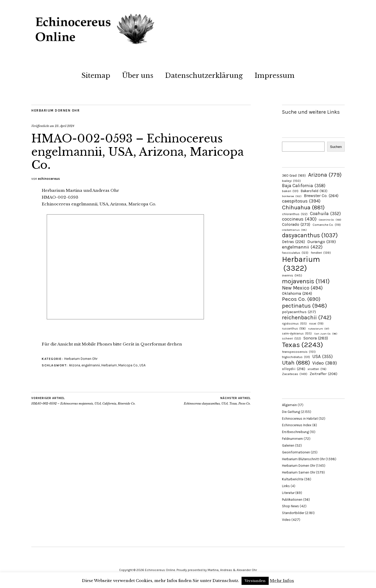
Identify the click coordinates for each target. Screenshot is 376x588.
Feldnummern (292, 439)
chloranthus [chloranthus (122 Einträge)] (295, 214)
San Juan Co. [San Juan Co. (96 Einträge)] (326, 334)
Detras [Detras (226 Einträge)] (293, 242)
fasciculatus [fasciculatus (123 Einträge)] (295, 253)
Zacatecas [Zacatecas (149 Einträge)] (295, 374)
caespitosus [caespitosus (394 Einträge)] (301, 201)
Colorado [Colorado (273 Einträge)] (296, 224)
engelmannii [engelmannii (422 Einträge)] (302, 247)
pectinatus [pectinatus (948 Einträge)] (304, 306)
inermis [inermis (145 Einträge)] (292, 275)
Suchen (336, 147)
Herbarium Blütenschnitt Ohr (303, 459)
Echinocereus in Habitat (300, 419)
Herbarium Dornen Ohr (55, 110)
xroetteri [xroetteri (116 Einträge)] (317, 369)
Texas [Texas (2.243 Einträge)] (302, 345)
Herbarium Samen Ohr (299, 472)
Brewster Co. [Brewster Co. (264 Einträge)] (321, 196)
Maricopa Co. (128, 365)
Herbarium (109, 365)
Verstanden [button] (255, 581)
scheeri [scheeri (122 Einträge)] (292, 338)
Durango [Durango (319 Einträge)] (322, 241)
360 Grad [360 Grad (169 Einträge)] (294, 175)
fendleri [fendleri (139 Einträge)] (321, 253)
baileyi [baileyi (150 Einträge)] (291, 181)
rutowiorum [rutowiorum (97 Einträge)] (319, 329)
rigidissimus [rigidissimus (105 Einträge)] (294, 324)
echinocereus (49, 179)
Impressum (275, 76)
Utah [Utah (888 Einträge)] (296, 363)
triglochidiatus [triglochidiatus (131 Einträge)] (296, 357)
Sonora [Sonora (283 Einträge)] (316, 338)
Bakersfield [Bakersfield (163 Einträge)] (314, 191)
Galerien (288, 445)
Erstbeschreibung (295, 432)
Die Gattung (291, 412)
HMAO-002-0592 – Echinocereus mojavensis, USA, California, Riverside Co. (83, 401)
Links (286, 486)
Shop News (290, 506)
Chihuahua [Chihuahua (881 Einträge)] (303, 207)
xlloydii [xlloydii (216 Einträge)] (294, 369)
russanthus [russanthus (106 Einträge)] (294, 329)
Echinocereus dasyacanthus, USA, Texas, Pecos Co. (217, 401)
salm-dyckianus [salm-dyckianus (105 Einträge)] (297, 334)
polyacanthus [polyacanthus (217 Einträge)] (299, 312)
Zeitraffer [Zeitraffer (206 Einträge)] (324, 374)
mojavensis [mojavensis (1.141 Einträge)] (306, 281)
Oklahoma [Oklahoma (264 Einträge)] (297, 293)
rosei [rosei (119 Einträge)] (316, 324)
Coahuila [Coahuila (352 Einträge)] (325, 214)
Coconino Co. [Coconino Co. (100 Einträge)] (330, 220)
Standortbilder (293, 513)
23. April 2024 (64, 126)
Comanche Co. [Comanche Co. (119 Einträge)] (327, 225)
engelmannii (91, 365)
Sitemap (96, 76)
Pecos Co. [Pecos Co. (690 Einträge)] (301, 299)
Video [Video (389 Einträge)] (325, 363)
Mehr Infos (282, 581)
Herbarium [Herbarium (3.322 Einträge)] (301, 264)
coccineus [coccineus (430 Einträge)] (299, 219)
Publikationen (292, 500)
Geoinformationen (296, 452)
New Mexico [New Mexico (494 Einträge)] (302, 288)
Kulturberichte (293, 479)
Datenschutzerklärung (204, 76)
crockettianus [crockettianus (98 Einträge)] (294, 230)
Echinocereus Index (297, 425)
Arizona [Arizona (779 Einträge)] (325, 175)
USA (142, 365)
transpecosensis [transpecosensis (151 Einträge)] (299, 352)
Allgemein (289, 405)
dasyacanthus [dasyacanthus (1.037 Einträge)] (310, 235)
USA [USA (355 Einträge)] (322, 356)
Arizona (75, 365)
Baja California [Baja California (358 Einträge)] (304, 186)
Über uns (138, 76)
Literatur (288, 493)
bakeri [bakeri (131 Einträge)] (290, 191)
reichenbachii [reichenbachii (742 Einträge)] (307, 317)
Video (286, 520)
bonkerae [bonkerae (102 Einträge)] (292, 196)
